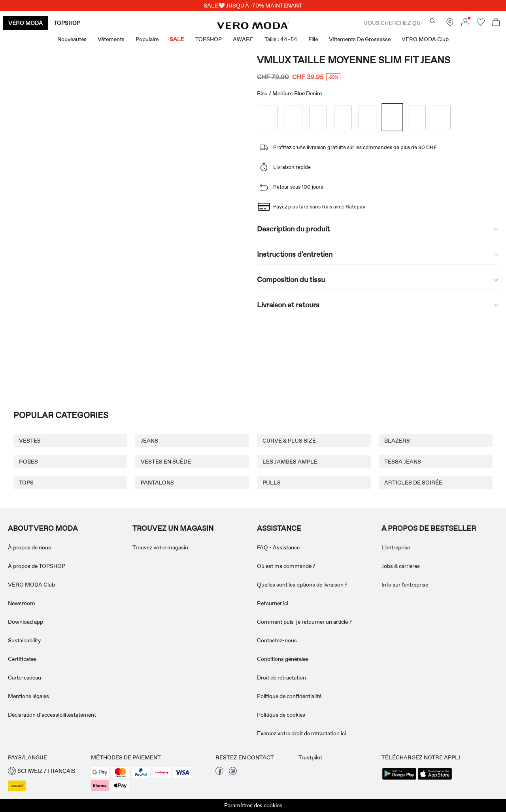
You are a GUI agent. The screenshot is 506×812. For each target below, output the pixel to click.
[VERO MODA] (253, 27)
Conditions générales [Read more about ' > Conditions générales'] (283, 659)
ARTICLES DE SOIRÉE (413, 483)
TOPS (26, 483)
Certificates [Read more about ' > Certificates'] (22, 659)
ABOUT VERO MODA (43, 528)
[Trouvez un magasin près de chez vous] (450, 24)
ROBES (28, 462)
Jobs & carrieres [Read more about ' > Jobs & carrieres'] (401, 566)
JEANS (149, 441)
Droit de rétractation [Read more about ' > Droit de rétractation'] (281, 678)
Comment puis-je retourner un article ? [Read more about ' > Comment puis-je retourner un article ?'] (304, 622)
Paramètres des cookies (253, 805)
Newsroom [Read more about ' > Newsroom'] (22, 603)
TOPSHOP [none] (67, 23)
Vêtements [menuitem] (111, 39)
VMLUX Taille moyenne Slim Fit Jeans (354, 60)
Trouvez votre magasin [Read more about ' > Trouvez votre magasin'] (160, 547)
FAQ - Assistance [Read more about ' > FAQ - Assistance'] (278, 547)
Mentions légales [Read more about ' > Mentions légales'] (28, 696)
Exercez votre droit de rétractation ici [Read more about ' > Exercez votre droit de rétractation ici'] (301, 733)
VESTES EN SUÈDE (166, 462)
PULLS (272, 483)
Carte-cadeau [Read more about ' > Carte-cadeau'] (25, 678)
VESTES (30, 441)
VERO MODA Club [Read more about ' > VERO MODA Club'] (31, 585)
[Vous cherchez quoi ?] (433, 21)
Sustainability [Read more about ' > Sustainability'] (24, 640)
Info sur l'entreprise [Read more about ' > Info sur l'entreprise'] (405, 585)
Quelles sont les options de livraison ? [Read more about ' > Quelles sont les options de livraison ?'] (302, 585)
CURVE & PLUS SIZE (289, 441)
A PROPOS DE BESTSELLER (429, 528)
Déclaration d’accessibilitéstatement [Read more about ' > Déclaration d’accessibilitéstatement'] (52, 715)
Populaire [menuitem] (147, 39)
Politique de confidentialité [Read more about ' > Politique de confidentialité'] (289, 696)
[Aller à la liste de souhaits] (481, 24)
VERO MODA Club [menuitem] (425, 39)
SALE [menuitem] (177, 39)
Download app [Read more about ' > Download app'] (25, 622)
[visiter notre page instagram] (233, 773)
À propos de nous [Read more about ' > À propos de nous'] (29, 547)
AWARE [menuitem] (243, 39)
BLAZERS (397, 441)
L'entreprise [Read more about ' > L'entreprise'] (396, 547)
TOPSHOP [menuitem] (209, 39)
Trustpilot (310, 757)
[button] (45, 771)
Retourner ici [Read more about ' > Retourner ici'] (273, 603)
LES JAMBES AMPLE (290, 462)
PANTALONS (157, 483)
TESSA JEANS (403, 462)
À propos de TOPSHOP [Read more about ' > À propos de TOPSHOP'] (37, 566)
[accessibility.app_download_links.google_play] (399, 779)
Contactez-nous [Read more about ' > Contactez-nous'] (277, 640)
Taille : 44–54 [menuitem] (281, 39)
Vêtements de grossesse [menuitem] (360, 39)
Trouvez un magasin (173, 528)
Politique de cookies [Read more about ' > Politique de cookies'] (281, 715)
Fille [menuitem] (313, 39)
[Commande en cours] (496, 23)
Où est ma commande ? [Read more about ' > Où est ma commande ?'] (286, 566)
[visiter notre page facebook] (219, 773)
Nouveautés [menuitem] (72, 39)
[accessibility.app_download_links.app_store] (435, 779)
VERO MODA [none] (25, 23)
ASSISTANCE (279, 528)
